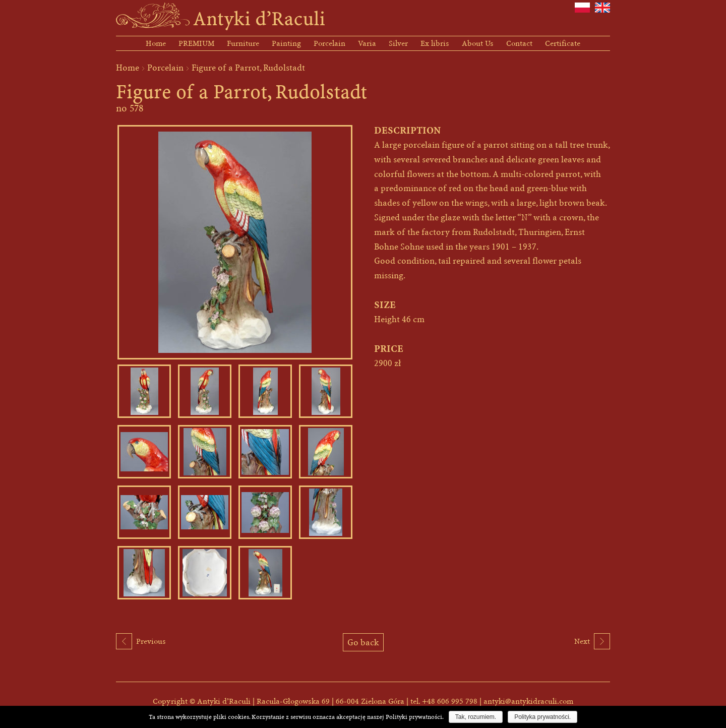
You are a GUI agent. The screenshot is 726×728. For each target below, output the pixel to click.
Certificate (563, 43)
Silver (398, 43)
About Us (478, 43)
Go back (363, 642)
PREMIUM (196, 43)
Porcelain (329, 43)
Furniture (243, 43)
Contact (519, 43)
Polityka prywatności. (542, 717)
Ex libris (435, 43)
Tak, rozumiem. (476, 717)
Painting (286, 43)
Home (156, 43)
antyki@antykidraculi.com (528, 701)
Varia (367, 43)
